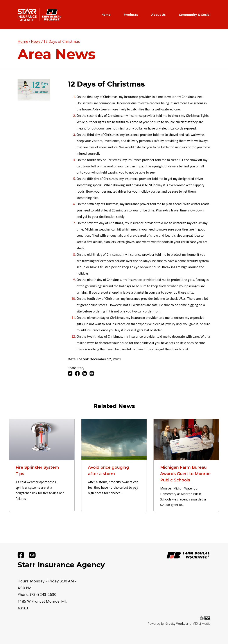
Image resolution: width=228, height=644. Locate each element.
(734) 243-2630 (43, 594)
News (36, 41)
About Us (158, 15)
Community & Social (195, 15)
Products (131, 15)
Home (106, 15)
